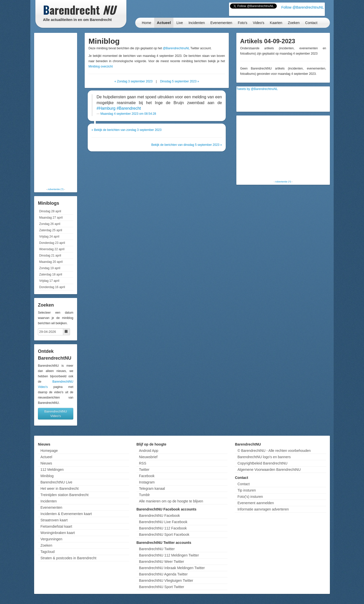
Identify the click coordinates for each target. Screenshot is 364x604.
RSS (143, 463)
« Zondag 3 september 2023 (134, 81)
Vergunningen (51, 539)
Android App (149, 451)
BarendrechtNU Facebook (160, 516)
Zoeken (294, 23)
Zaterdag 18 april (51, 274)
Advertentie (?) (55, 189)
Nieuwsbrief (148, 457)
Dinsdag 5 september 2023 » (179, 81)
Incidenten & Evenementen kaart (66, 514)
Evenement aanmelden (256, 503)
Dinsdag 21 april (50, 255)
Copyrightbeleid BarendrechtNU (262, 463)
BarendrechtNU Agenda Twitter (163, 574)
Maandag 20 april (51, 262)
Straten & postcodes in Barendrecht (68, 558)
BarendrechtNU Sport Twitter (162, 587)
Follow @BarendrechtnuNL (303, 7)
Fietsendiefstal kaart (56, 526)
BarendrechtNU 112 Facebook (163, 528)
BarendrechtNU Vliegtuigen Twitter (166, 580)
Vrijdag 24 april (49, 237)
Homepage (49, 451)
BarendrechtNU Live (56, 482)
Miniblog (47, 476)
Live (180, 23)
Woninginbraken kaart (58, 533)
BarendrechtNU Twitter (157, 549)
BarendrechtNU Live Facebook (163, 522)
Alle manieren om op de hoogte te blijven (171, 501)
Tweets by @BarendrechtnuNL (257, 89)
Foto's (243, 23)
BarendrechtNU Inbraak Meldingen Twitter (172, 568)
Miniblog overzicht (101, 66)
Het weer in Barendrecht (60, 489)
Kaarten (276, 23)
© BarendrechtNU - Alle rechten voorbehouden (274, 451)
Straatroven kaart (54, 520)
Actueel (164, 23)
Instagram (147, 482)
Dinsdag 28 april (50, 211)
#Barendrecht (129, 108)
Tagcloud (48, 552)
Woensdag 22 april (52, 249)
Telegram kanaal (152, 489)
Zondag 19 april (50, 268)
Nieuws (46, 463)
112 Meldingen (52, 470)
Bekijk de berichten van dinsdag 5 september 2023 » (187, 145)
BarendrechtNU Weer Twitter (162, 562)
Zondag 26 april (50, 224)
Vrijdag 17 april (49, 281)
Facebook (147, 476)
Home (146, 23)
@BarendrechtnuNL (176, 48)
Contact (311, 23)
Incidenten (197, 23)
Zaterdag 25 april (51, 230)
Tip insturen (247, 490)
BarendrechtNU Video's (56, 414)
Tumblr (144, 495)
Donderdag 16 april (52, 287)
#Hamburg (106, 108)
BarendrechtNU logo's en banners (264, 457)
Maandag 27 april (51, 218)
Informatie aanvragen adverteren (263, 509)
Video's (258, 23)
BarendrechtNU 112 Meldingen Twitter (169, 555)
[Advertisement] (56, 110)
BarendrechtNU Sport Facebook (164, 535)
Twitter (144, 470)
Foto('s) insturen (250, 497)
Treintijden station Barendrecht (64, 495)
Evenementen (221, 23)
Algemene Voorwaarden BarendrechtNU (269, 470)
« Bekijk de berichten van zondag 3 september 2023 (127, 130)
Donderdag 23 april (52, 243)
